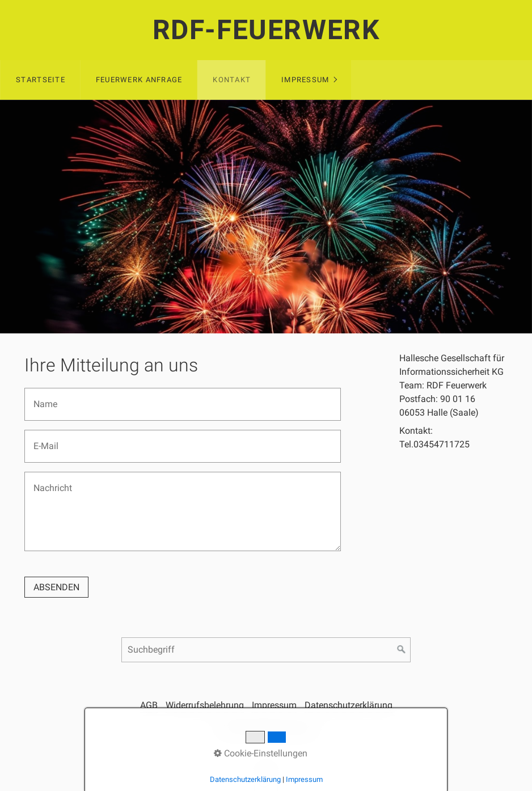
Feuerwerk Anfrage (139, 80)
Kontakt (232, 80)
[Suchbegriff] (266, 650)
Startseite (41, 80)
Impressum (305, 80)
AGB (149, 705)
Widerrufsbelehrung (205, 705)
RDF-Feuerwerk (266, 30)
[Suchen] (402, 650)
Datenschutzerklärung (349, 705)
